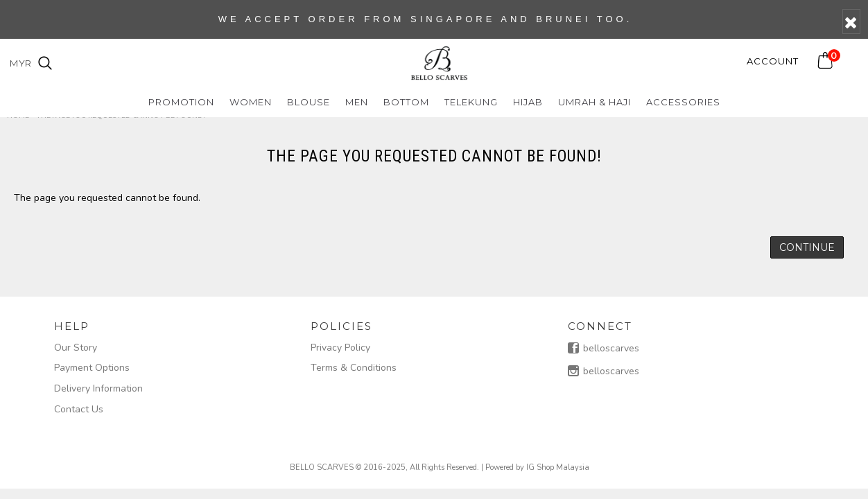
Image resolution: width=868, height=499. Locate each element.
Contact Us (79, 409)
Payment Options (92, 368)
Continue (807, 247)
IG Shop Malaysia (558, 467)
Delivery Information (98, 388)
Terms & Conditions (354, 368)
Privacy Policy (340, 348)
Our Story (76, 348)
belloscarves (604, 349)
